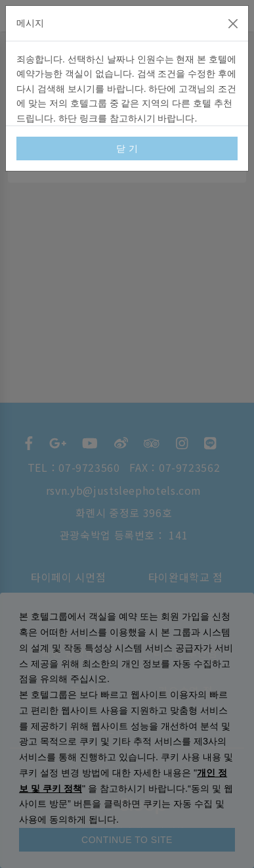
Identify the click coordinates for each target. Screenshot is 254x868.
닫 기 (127, 148)
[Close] (233, 24)
